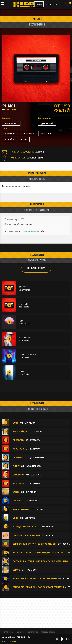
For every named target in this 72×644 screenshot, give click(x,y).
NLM (21, 321)
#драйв (9, 139)
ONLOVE (23, 287)
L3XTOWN (11, 110)
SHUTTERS (24, 304)
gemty (50, 535)
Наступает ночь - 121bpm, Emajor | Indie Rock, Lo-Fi (41, 552)
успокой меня (21, 509)
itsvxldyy (48, 527)
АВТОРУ (23, 152)
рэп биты (37, 19)
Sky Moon (30, 423)
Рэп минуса (9, 633)
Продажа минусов (48, 633)
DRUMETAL (18, 457)
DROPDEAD (18, 440)
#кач (24, 139)
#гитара (46, 133)
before (17, 570)
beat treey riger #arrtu (26, 535)
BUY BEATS (21, 633)
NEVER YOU (18, 449)
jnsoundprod (38, 457)
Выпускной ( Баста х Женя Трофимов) (34, 544)
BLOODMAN (24, 338)
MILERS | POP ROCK (28, 354)
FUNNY (16, 466)
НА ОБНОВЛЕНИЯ (23, 158)
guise (16, 423)
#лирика (29, 133)
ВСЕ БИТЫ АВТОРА (36, 269)
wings (16, 492)
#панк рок (11, 133)
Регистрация (52, 4)
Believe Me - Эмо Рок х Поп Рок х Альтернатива (40, 587)
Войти (39, 4)
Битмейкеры (33, 633)
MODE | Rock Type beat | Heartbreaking (35, 578)
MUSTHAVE (18, 483)
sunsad (38, 431)
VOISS (21, 371)
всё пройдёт (20, 431)
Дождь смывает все (24, 527)
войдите (32, 231)
